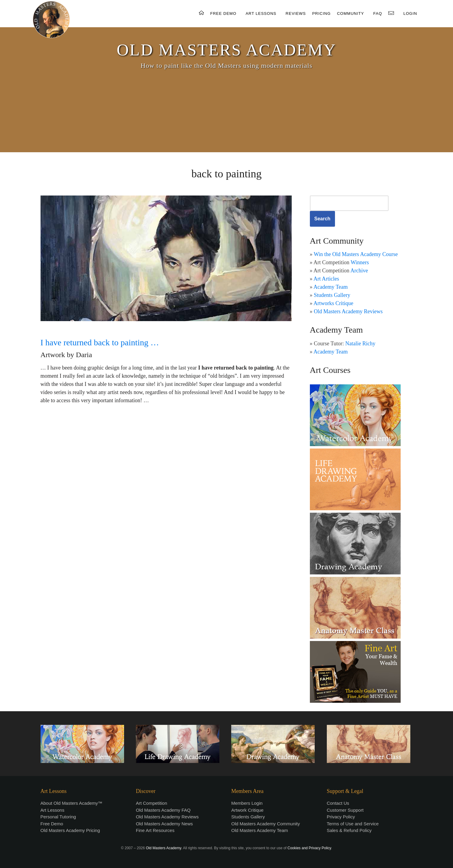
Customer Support (345, 810)
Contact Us (338, 803)
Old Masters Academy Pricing (70, 830)
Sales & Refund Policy (349, 830)
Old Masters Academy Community (266, 824)
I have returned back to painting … (100, 342)
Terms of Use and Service (353, 824)
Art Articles (326, 279)
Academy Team (331, 287)
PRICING (322, 13)
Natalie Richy (360, 344)
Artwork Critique (247, 810)
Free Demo (52, 824)
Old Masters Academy (163, 848)
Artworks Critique (333, 303)
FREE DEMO (223, 13)
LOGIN (410, 13)
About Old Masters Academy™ (72, 803)
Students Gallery (332, 295)
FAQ (378, 13)
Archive (359, 271)
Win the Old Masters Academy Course (356, 254)
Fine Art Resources (155, 830)
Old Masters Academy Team (259, 830)
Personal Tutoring (58, 817)
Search (322, 219)
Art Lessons (53, 810)
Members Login (247, 803)
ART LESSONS (261, 13)
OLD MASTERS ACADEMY (226, 50)
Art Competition (151, 803)
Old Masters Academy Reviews (348, 311)
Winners (360, 262)
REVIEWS (296, 13)
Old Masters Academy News (164, 824)
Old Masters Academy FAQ (163, 810)
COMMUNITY (351, 13)
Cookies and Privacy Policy (309, 848)
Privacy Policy (341, 817)
